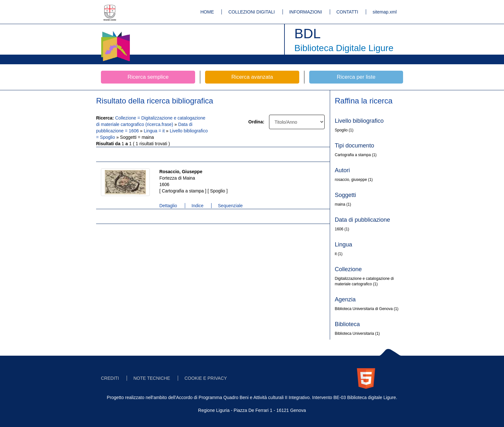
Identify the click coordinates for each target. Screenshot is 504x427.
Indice (198, 206)
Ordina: (256, 122)
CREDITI (110, 378)
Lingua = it (155, 131)
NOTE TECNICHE (152, 378)
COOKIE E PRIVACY (206, 378)
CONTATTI (347, 12)
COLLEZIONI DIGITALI (251, 12)
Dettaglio (168, 206)
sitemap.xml (385, 12)
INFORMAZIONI (306, 12)
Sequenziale (230, 206)
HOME (207, 12)
